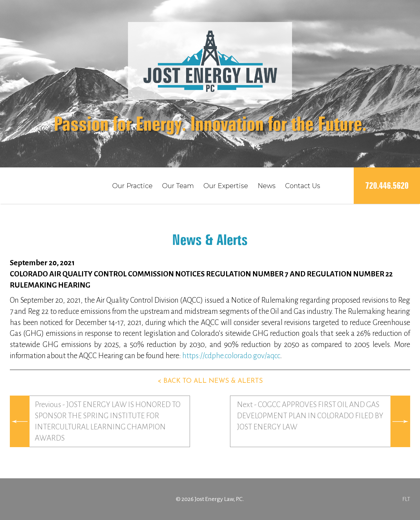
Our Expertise (226, 186)
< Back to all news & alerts (210, 381)
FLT (406, 499)
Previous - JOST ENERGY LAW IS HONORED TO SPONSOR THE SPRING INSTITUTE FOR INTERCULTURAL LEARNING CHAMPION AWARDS (108, 421)
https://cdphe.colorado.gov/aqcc (231, 356)
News (267, 186)
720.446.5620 (387, 186)
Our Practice (132, 186)
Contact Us (303, 186)
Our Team (178, 186)
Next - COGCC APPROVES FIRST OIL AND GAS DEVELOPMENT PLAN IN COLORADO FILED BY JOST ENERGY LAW (310, 416)
